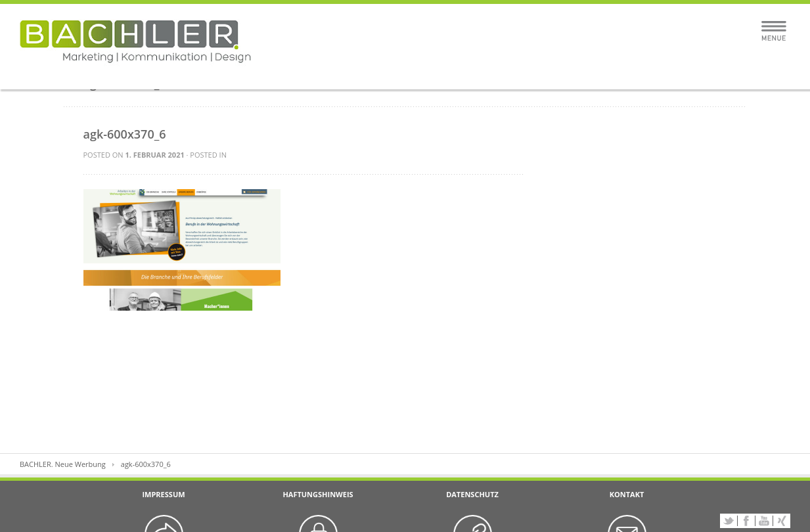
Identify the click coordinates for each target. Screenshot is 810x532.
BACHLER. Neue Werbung (63, 464)
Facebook (746, 521)
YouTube (764, 521)
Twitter (729, 521)
